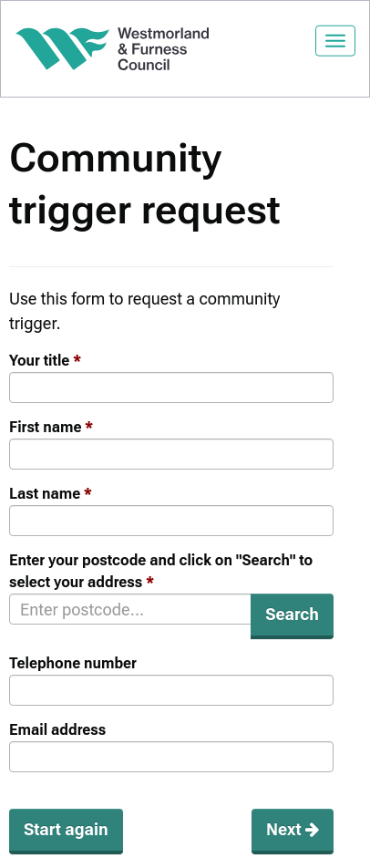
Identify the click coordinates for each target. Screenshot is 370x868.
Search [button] (292, 614)
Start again (66, 829)
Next (293, 829)
